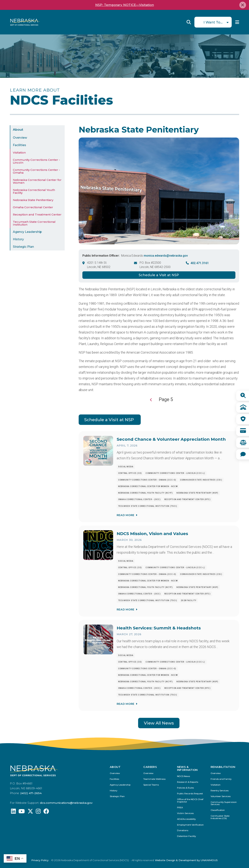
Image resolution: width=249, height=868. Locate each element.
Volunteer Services (221, 796)
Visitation (19, 153)
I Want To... (213, 22)
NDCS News (183, 776)
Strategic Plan (23, 247)
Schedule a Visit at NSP (159, 275)
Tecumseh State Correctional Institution (34, 223)
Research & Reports (188, 782)
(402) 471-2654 (31, 793)
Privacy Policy (40, 860)
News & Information (187, 768)
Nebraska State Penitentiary (33, 200)
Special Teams (151, 785)
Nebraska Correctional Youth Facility (34, 191)
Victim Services (185, 813)
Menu (237, 22)
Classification (218, 810)
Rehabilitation (223, 767)
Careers (150, 767)
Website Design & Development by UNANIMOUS (186, 860)
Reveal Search (189, 22)
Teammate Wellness (154, 779)
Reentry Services (220, 791)
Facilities (19, 145)
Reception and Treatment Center (37, 214)
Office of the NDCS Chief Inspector (190, 801)
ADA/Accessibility (186, 819)
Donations (183, 830)
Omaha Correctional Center (33, 207)
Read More (125, 515)
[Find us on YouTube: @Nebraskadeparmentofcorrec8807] (22, 812)
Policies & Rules (185, 788)
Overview (20, 138)
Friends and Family (221, 779)
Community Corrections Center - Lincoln (36, 161)
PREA (180, 808)
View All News (159, 723)
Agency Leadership (27, 232)
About (18, 130)
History (18, 239)
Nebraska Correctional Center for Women (37, 181)
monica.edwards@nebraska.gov (166, 256)
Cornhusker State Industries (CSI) (220, 817)
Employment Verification (190, 825)
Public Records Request (190, 794)
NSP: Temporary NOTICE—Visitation (125, 5)
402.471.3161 (200, 263)
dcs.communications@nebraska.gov (66, 803)
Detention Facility (186, 836)
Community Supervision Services (224, 803)
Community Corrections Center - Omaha (36, 171)
